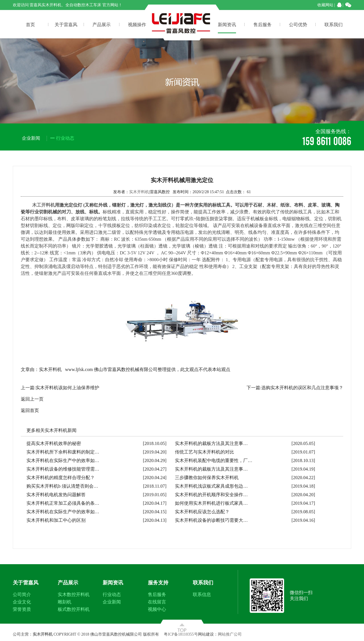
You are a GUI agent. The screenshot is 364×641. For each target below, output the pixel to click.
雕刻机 (65, 602)
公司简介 (22, 594)
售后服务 (262, 24)
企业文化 (22, 602)
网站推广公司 (230, 634)
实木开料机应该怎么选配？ (202, 512)
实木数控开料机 (74, 594)
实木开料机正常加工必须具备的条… (63, 503)
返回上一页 (32, 399)
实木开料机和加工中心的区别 (56, 520)
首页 (30, 24)
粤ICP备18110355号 (181, 634)
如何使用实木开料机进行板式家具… (211, 503)
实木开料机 (139, 192)
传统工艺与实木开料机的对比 (204, 452)
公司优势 (298, 24)
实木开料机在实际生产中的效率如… (63, 460)
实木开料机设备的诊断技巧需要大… (211, 520)
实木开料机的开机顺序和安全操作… (211, 495)
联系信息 (202, 594)
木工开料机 (44, 205)
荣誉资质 (22, 609)
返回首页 (30, 410)
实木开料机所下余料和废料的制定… (63, 452)
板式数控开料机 (74, 609)
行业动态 (112, 594)
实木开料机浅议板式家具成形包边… (211, 486)
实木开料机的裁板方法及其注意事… (211, 443)
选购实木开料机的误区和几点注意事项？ (302, 388)
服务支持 (158, 583)
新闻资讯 (227, 24)
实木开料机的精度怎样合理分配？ (61, 478)
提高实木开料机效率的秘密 (54, 443)
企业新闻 (112, 602)
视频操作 (137, 24)
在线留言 (157, 602)
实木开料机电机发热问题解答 (56, 495)
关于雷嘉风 (66, 24)
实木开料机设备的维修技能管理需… (63, 469)
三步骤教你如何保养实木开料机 (207, 478)
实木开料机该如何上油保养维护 (67, 388)
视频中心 (157, 609)
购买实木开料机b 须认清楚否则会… (62, 486)
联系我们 (334, 24)
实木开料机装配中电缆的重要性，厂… (214, 460)
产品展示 (102, 24)
